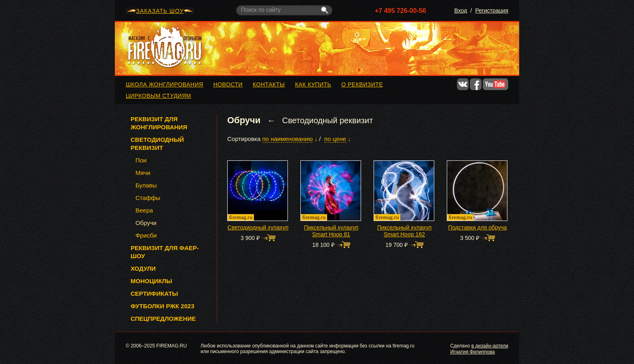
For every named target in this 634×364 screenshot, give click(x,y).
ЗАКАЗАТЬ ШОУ (160, 11)
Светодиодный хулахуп (258, 227)
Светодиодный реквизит (328, 120)
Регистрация (492, 11)
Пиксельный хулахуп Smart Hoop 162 (405, 231)
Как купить (313, 84)
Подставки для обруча (477, 227)
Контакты (269, 84)
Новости (228, 84)
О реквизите (362, 84)
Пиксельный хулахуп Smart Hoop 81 (331, 231)
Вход (461, 11)
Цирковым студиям (158, 96)
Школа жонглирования (165, 84)
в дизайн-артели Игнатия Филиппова (479, 349)
